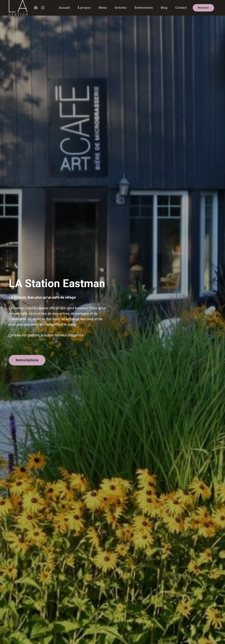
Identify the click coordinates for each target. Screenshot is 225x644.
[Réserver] (203, 8)
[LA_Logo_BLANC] (18, 8)
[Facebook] (36, 8)
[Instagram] (43, 8)
